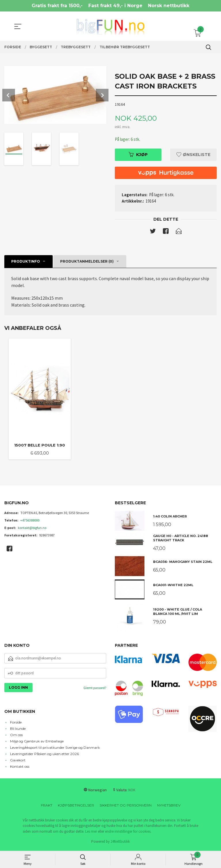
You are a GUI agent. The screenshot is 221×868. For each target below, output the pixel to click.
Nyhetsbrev (169, 807)
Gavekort (18, 762)
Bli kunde (18, 730)
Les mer (91, 833)
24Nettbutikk (120, 843)
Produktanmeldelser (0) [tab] (87, 262)
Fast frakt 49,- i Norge (115, 6)
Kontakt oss (20, 768)
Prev (9, 95)
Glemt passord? (95, 689)
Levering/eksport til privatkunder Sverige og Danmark (55, 749)
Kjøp (138, 155)
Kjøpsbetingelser (76, 807)
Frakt (47, 807)
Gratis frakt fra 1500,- (57, 6)
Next (102, 95)
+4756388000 (30, 522)
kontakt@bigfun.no (32, 529)
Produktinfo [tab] (26, 262)
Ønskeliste (193, 155)
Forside (16, 724)
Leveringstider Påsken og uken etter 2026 (44, 756)
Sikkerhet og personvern (126, 807)
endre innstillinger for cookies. (128, 833)
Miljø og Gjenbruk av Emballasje (37, 743)
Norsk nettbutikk (169, 6)
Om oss (16, 737)
